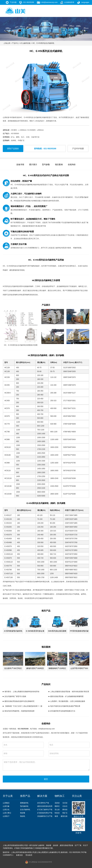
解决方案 (42, 796)
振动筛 (5, 598)
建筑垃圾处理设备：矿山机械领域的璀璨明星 (67, 696)
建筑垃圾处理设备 (67, 845)
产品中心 (15, 43)
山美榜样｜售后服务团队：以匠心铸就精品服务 (68, 701)
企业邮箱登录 (69, 2)
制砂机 (23, 816)
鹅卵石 (57, 806)
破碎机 (47, 175)
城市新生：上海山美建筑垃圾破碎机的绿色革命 (22, 692)
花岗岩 (57, 803)
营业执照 (29, 855)
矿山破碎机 (40, 845)
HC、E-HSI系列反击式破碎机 (43, 43)
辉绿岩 (65, 810)
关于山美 (8, 796)
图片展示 (33, 164)
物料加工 (60, 796)
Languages (85, 2)
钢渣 (56, 816)
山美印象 (6, 806)
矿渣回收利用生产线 (45, 813)
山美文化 (6, 810)
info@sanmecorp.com (49, 2)
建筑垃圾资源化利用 (45, 806)
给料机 (77, 594)
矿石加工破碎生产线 (45, 810)
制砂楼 (23, 813)
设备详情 (20, 164)
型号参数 (46, 164)
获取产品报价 (13, 149)
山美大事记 (7, 813)
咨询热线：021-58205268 (45, 149)
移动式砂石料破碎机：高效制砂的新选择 (19, 711)
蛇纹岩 (57, 813)
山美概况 (6, 803)
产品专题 (13, 2)
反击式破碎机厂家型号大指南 (15, 696)
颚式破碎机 (24, 806)
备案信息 (19, 855)
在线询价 (72, 164)
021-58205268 (29, 2)
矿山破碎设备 (26, 43)
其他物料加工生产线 (45, 816)
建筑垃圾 (64, 816)
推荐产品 (25, 796)
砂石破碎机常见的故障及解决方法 (63, 711)
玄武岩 (65, 803)
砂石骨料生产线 (43, 803)
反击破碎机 (61, 286)
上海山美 (7, 43)
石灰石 (65, 806)
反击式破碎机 (28, 185)
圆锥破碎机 (24, 803)
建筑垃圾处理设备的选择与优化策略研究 (19, 701)
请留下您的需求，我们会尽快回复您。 (46, 765)
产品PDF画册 (78, 149)
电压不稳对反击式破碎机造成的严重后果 (65, 706)
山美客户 (6, 816)
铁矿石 (65, 813)
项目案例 (59, 164)
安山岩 (57, 810)
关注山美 (77, 796)
